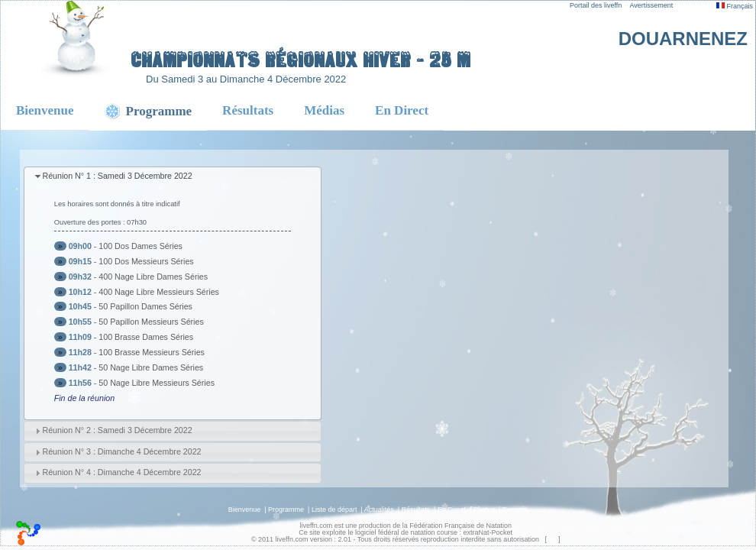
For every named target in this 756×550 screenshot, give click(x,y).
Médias (324, 110)
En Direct (402, 110)
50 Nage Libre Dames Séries (151, 367)
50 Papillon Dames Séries (145, 306)
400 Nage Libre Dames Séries (153, 277)
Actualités (379, 510)
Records (515, 510)
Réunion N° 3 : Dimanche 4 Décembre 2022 (121, 451)
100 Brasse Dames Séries (146, 337)
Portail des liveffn (596, 5)
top (552, 539)
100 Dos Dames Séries (141, 246)
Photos (484, 510)
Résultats (248, 110)
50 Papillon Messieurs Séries (151, 322)
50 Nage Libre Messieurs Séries (157, 383)
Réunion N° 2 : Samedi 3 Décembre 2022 (117, 430)
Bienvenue (45, 110)
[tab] (173, 177)
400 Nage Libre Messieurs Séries (159, 292)
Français (735, 6)
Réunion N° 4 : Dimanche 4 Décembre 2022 (121, 472)
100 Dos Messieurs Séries (146, 261)
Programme (286, 510)
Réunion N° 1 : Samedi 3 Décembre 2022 (117, 176)
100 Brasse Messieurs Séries (152, 352)
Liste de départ (334, 510)
